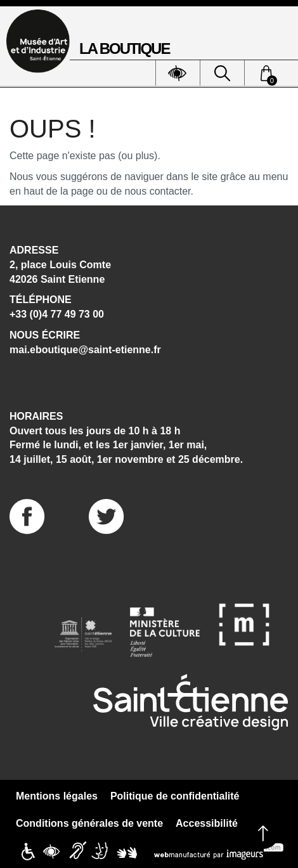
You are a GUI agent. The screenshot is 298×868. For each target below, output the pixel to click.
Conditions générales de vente (89, 823)
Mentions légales (57, 796)
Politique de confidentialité (175, 796)
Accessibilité (207, 823)
